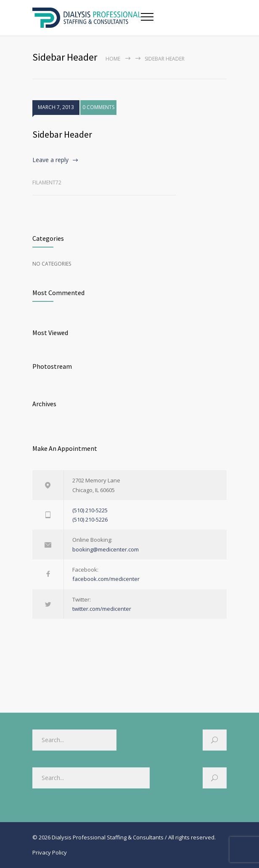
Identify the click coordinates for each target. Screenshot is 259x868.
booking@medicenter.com (106, 549)
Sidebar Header (62, 134)
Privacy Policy (50, 852)
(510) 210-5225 (90, 510)
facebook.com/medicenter (106, 579)
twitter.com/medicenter (102, 609)
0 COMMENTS (98, 107)
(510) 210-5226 (90, 519)
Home (113, 59)
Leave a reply (50, 160)
